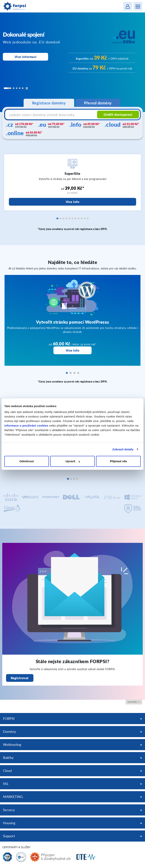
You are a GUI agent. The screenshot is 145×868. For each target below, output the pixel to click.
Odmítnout (27, 461)
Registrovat (20, 678)
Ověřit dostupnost (118, 115)
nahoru (134, 702)
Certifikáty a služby (16, 847)
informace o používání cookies (26, 426)
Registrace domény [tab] (49, 103)
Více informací (26, 57)
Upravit (73, 461)
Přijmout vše (118, 461)
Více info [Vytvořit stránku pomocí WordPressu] (73, 350)
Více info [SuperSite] (73, 202)
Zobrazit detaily (123, 449)
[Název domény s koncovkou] (52, 115)
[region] (72, 62)
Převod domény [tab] (98, 103)
